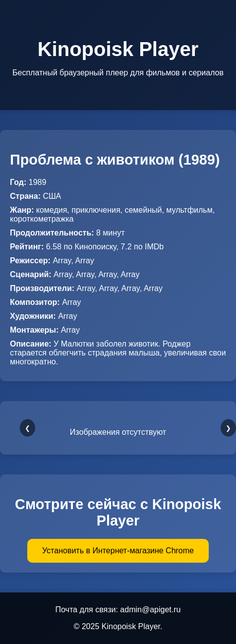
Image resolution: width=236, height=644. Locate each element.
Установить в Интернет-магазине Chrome (118, 551)
